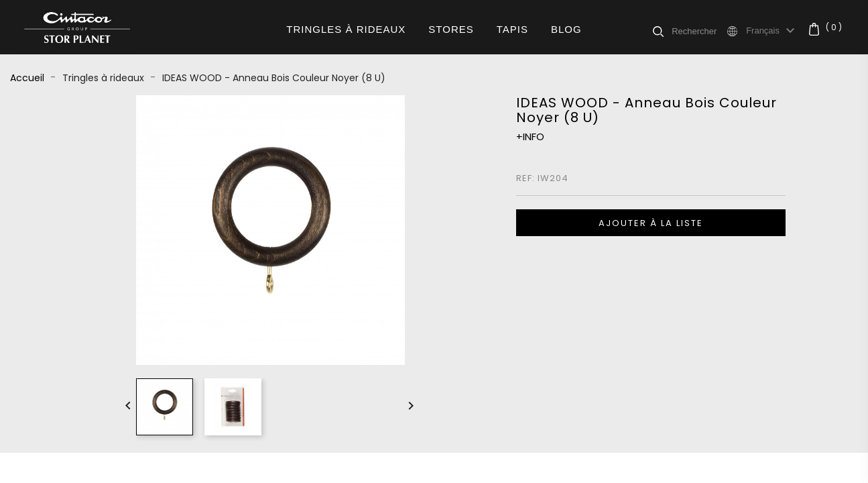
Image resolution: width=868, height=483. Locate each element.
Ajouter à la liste (651, 223)
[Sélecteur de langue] (772, 31)
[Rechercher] (698, 31)
